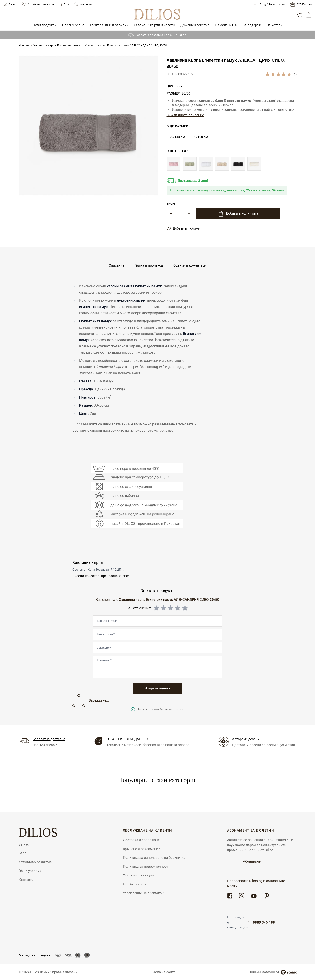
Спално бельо (73, 25)
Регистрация (277, 4)
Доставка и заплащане (141, 840)
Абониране (252, 861)
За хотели (275, 25)
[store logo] (157, 14)
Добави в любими (183, 229)
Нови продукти (45, 25)
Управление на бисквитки (144, 893)
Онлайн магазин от (273, 972)
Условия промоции (138, 875)
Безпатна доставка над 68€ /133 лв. (161, 35)
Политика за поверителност (146, 867)
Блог (67, 4)
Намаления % (226, 25)
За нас (13, 4)
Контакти (86, 4)
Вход (263, 4)
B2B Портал (304, 4)
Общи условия (30, 871)
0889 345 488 (264, 922)
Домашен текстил (195, 25)
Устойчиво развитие (40, 4)
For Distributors (135, 884)
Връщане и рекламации (142, 849)
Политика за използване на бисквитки (154, 858)
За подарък (252, 25)
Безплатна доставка (49, 739)
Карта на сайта (164, 972)
